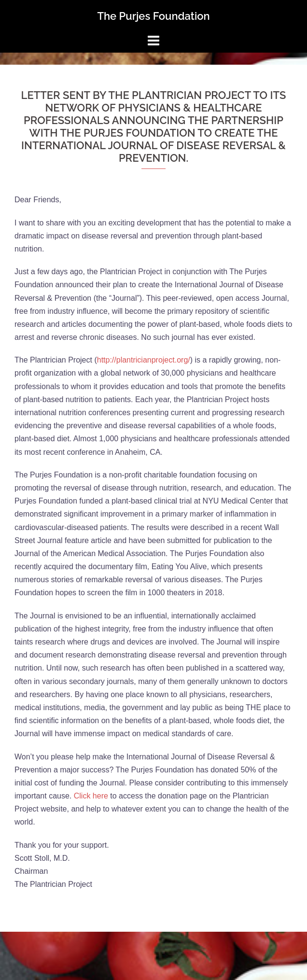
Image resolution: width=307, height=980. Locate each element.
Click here (91, 796)
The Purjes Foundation (153, 16)
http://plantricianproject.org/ (144, 360)
